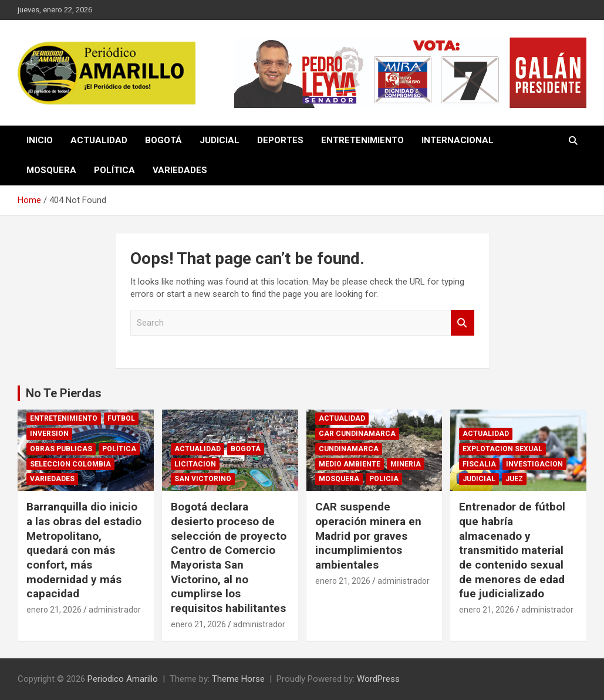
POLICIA (384, 479)
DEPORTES (280, 140)
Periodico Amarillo (123, 679)
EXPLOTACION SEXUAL (502, 449)
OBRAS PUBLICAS (61, 449)
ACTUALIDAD (99, 140)
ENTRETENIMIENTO (362, 140)
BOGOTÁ (163, 140)
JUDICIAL (220, 140)
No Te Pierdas (64, 393)
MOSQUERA (51, 170)
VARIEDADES (180, 170)
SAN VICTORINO (203, 479)
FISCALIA (479, 464)
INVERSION (49, 434)
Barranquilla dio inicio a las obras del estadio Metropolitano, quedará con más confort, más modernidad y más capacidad (84, 550)
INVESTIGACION (534, 464)
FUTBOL (121, 418)
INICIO (40, 140)
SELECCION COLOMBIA (70, 464)
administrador (115, 610)
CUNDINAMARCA (349, 449)
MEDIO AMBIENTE (350, 464)
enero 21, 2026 (54, 610)
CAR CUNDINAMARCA (357, 434)
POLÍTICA (114, 170)
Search (463, 323)
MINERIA (406, 464)
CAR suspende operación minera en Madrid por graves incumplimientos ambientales (368, 536)
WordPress (378, 679)
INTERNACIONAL (458, 140)
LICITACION (195, 464)
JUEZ (514, 479)
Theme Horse (238, 679)
